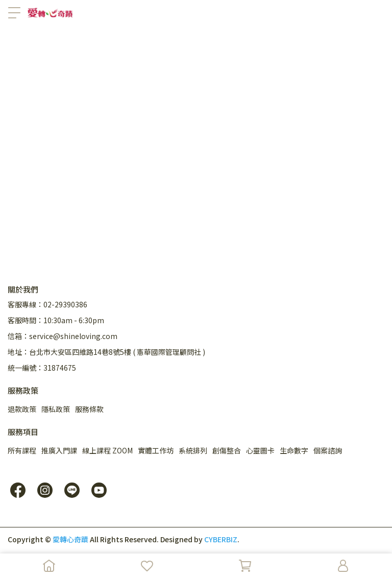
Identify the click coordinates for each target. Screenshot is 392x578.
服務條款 (89, 409)
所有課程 (22, 450)
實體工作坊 (156, 450)
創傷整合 (227, 450)
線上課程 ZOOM (107, 450)
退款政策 (22, 409)
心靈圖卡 (260, 450)
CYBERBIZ (221, 539)
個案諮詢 (328, 450)
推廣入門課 (59, 450)
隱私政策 (56, 409)
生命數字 (294, 450)
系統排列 (193, 450)
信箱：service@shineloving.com (63, 336)
